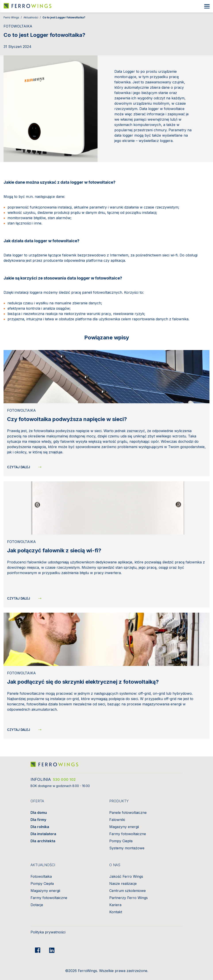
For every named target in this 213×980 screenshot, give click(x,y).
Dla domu (39, 813)
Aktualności (31, 17)
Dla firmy (38, 820)
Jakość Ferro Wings (126, 876)
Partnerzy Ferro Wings (129, 898)
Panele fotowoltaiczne (128, 813)
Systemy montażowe (127, 848)
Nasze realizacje (123, 884)
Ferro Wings (11, 17)
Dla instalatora (43, 834)
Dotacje (37, 905)
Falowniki (117, 820)
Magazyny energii (124, 827)
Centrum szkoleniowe (128, 891)
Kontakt (116, 912)
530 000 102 (64, 779)
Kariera (115, 905)
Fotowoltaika (41, 876)
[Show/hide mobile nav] (207, 6)
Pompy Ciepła (121, 841)
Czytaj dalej (19, 467)
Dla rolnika (40, 827)
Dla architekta (43, 841)
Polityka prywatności (48, 932)
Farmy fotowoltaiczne (128, 834)
